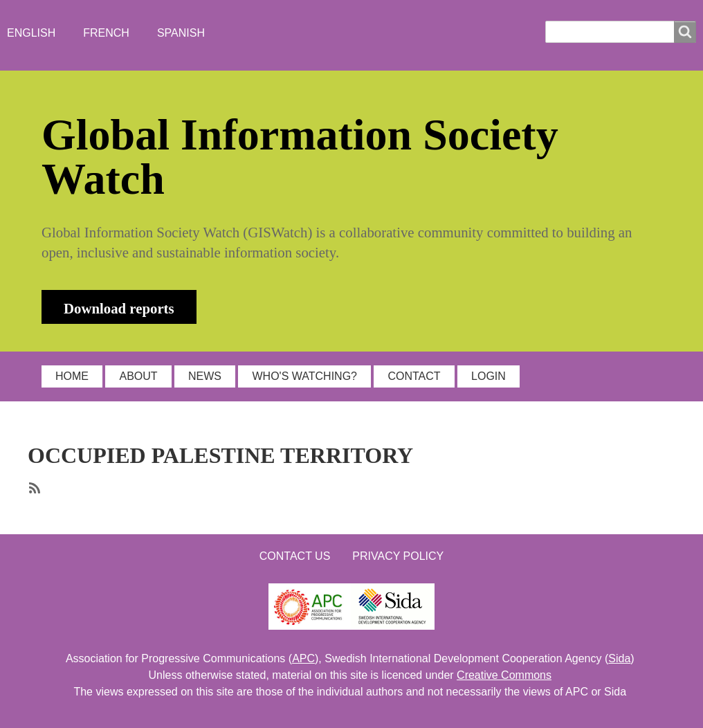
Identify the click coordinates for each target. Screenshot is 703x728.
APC (303, 658)
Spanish (181, 33)
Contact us (295, 556)
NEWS (205, 376)
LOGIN (489, 376)
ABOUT (138, 376)
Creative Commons (504, 675)
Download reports (119, 308)
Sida (619, 658)
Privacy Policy (398, 556)
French (106, 33)
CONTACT (414, 376)
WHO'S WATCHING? (304, 376)
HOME (72, 376)
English (31, 33)
